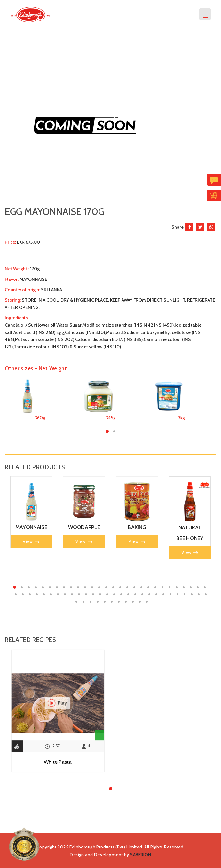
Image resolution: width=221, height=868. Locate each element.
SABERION (141, 855)
